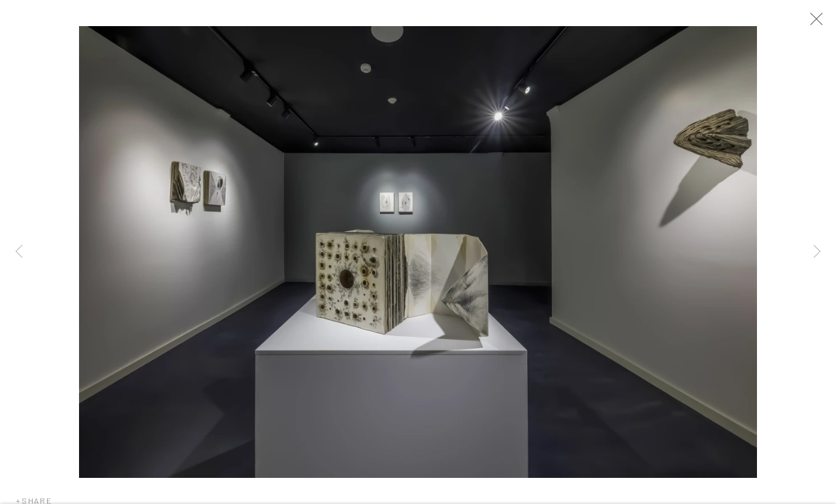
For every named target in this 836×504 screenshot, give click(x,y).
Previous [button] (19, 252)
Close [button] (820, 23)
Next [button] (817, 252)
